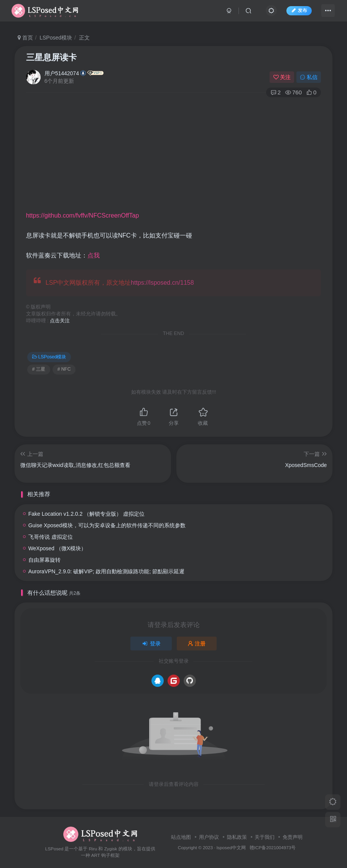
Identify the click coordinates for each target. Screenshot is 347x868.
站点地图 (181, 837)
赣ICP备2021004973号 (273, 847)
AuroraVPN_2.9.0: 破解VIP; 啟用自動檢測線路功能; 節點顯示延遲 (107, 571)
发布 (296, 13)
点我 (94, 255)
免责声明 (293, 837)
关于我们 (265, 837)
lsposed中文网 (231, 847)
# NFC (64, 369)
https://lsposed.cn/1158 (162, 283)
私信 (309, 77)
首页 (25, 38)
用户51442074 (62, 73)
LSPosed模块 (56, 38)
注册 (197, 644)
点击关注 (60, 321)
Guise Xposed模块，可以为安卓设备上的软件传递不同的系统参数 (107, 525)
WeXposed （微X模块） (57, 548)
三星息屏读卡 (51, 57)
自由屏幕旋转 (44, 560)
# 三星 (39, 369)
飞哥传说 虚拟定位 (51, 537)
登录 (151, 644)
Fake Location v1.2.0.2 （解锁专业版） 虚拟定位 (86, 514)
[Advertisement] (187, 154)
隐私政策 (237, 837)
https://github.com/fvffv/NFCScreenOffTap (83, 215)
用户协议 (209, 837)
